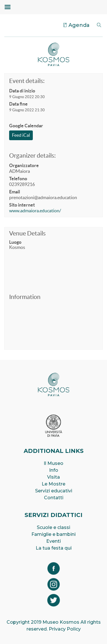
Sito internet (22, 205)
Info (54, 470)
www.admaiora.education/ (35, 211)
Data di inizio (22, 91)
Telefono (18, 179)
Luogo (15, 242)
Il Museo (53, 463)
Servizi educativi (54, 491)
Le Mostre (53, 484)
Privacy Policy (65, 629)
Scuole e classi (53, 527)
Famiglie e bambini (53, 534)
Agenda (79, 25)
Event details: (27, 81)
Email (15, 192)
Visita (53, 477)
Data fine (18, 104)
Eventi (53, 541)
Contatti (54, 498)
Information (25, 297)
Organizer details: (32, 155)
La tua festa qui (54, 548)
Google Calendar (26, 126)
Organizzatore (24, 165)
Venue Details (27, 233)
